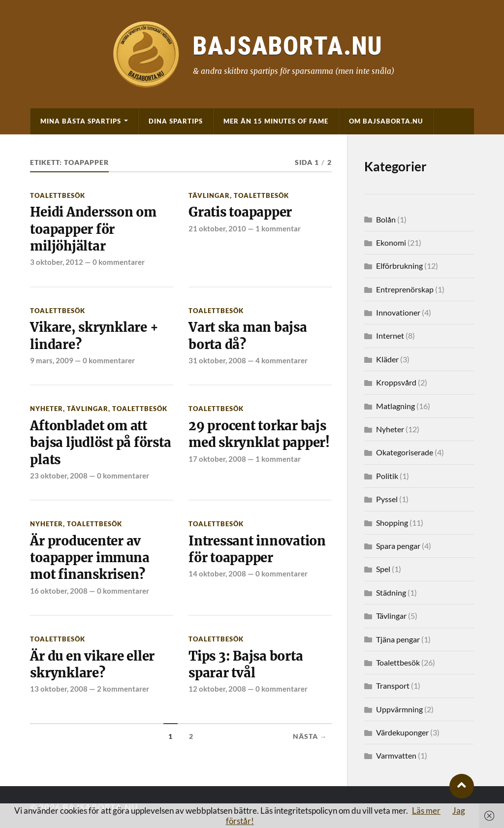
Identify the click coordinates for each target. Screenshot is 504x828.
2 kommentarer (123, 689)
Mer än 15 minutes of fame (276, 121)
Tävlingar (209, 195)
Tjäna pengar (398, 639)
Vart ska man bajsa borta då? (248, 336)
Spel (383, 569)
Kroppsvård (396, 382)
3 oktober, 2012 (57, 262)
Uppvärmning (399, 709)
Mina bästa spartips (81, 121)
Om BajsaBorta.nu (386, 121)
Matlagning (395, 406)
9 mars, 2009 (52, 360)
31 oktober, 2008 (217, 360)
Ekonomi (391, 242)
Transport (393, 685)
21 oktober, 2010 (217, 228)
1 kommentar (278, 228)
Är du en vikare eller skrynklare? (92, 665)
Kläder (387, 359)
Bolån (386, 219)
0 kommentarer (119, 262)
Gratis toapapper (240, 212)
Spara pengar (398, 546)
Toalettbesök (58, 195)
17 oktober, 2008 (217, 459)
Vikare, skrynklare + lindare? (94, 336)
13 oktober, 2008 (59, 689)
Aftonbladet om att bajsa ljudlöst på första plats (100, 443)
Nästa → (310, 736)
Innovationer (398, 312)
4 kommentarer (282, 360)
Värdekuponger (402, 732)
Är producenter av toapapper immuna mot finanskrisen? (90, 558)
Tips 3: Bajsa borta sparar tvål (246, 665)
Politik (387, 476)
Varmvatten (396, 755)
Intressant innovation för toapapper (257, 549)
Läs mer (426, 811)
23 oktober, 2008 (59, 476)
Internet (390, 335)
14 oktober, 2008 (217, 573)
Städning (391, 592)
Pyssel (387, 499)
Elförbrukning (399, 266)
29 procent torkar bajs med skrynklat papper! (259, 434)
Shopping (392, 523)
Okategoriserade (405, 452)
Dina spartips (176, 121)
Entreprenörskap (405, 289)
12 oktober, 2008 (217, 689)
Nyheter (47, 409)
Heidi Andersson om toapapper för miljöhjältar (93, 229)
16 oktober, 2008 (59, 591)
